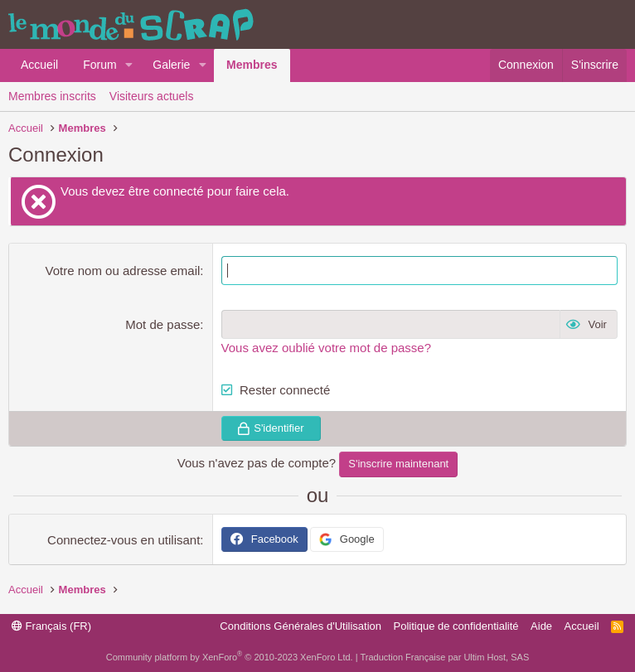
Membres (252, 65)
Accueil (39, 65)
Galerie (171, 65)
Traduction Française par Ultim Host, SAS (444, 657)
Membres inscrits (52, 96)
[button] (129, 65)
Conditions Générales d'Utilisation (301, 626)
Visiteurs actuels (152, 96)
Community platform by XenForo (230, 657)
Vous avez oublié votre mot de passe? (327, 348)
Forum (99, 65)
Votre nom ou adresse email (123, 271)
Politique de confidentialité (456, 626)
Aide (541, 626)
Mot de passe (162, 324)
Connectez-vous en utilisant (124, 540)
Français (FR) (51, 626)
